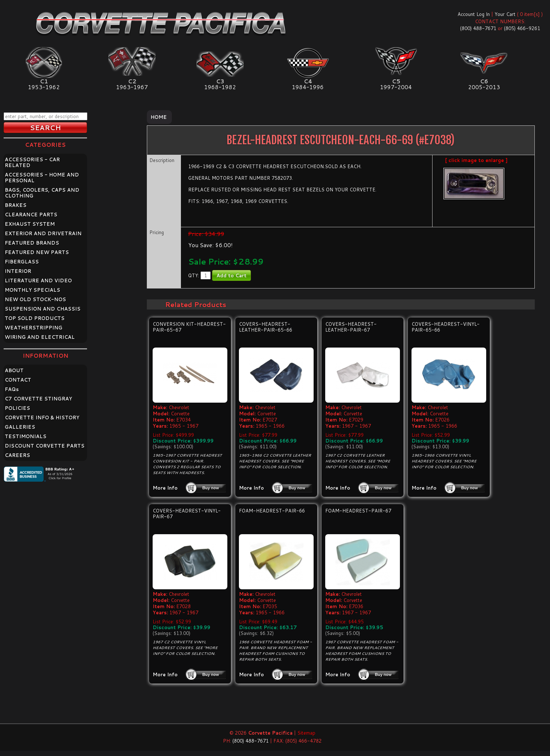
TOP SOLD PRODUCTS (35, 318)
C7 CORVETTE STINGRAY (38, 399)
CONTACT (18, 380)
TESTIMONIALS (26, 436)
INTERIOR (18, 271)
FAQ (12, 389)
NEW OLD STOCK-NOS (35, 299)
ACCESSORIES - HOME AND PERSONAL (42, 178)
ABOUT (14, 370)
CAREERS (17, 455)
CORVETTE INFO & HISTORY (42, 418)
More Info (165, 488)
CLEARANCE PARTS (31, 215)
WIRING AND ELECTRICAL (40, 337)
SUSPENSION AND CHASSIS (43, 309)
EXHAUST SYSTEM (30, 224)
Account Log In (474, 14)
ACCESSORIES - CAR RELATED (32, 162)
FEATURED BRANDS (32, 243)
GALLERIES (20, 427)
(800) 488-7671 (478, 28)
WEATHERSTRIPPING (34, 328)
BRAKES (16, 205)
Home (159, 117)
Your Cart (505, 14)
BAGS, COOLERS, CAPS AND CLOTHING (42, 193)
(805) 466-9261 (522, 28)
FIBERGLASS (22, 262)
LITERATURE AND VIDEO (38, 281)
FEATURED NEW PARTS (37, 252)
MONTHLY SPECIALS (32, 290)
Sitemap (306, 733)
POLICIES (17, 408)
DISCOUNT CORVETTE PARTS (45, 446)
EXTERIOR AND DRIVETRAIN (43, 233)
